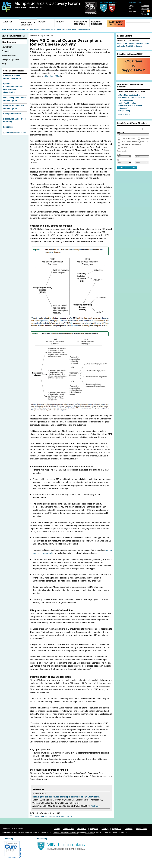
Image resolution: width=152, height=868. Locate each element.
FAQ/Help (94, 829)
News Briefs (7, 47)
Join (130, 8)
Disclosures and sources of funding (14, 120)
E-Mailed (142, 92)
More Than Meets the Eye (130, 95)
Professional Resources (81, 23)
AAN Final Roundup (128, 103)
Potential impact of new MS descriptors (14, 107)
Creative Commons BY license (65, 833)
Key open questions (12, 114)
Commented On (131, 92)
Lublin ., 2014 (51, 76)
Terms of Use (68, 829)
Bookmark (61, 816)
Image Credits (142, 829)
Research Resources (97, 23)
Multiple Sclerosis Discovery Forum (47, 5)
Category (121, 132)
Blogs (4, 63)
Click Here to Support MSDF (116, 23)
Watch (69, 816)
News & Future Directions (28, 24)
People (124, 147)
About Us (8, 22)
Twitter (144, 14)
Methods (145, 141)
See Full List (123, 115)
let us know (90, 833)
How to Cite (82, 829)
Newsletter (145, 9)
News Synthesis (9, 55)
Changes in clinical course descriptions (12, 77)
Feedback (145, 6)
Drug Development (129, 141)
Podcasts (6, 51)
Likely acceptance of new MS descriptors (15, 99)
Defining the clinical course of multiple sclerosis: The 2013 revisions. (66, 797)
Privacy (57, 829)
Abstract (95, 806)
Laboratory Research (131, 144)
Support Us (117, 829)
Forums (60, 22)
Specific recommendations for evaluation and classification (13, 88)
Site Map (105, 829)
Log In (131, 6)
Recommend (50, 816)
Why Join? (133, 11)
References (8, 127)
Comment (9, 133)
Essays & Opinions (10, 59)
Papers (42, 22)
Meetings (145, 138)
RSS (143, 11)
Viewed (121, 92)
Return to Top (20, 133)
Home (4, 29)
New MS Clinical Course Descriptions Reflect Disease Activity (66, 29)
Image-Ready (125, 111)
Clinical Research (129, 138)
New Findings (35, 29)
